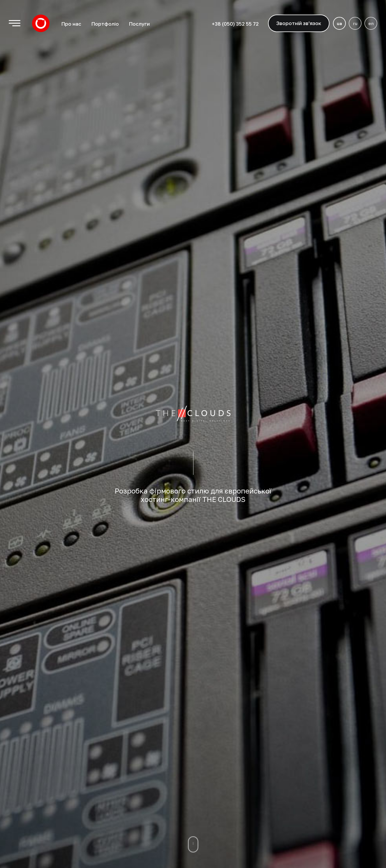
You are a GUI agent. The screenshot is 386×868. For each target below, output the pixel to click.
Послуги (139, 24)
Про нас (71, 24)
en (371, 23)
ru (355, 23)
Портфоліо (105, 24)
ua (339, 23)
